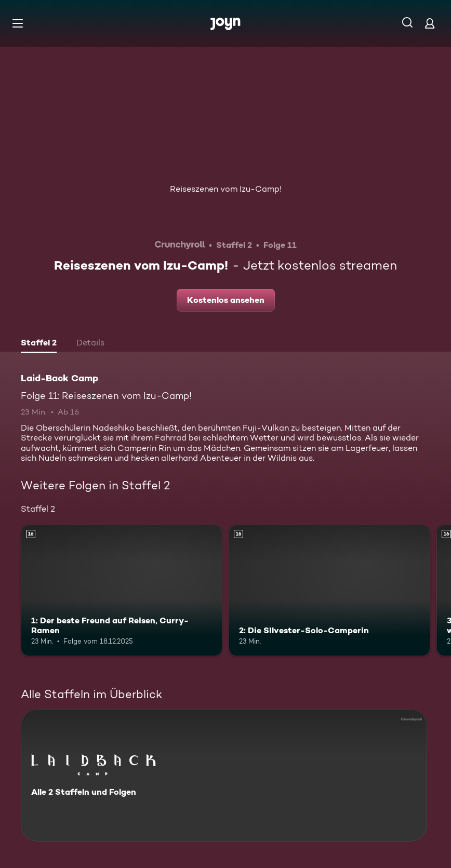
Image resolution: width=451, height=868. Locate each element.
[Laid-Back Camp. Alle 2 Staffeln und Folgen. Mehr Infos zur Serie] (224, 775)
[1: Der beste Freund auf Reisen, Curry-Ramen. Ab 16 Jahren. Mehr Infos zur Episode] (122, 590)
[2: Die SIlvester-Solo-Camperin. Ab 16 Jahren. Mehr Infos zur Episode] (329, 590)
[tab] (39, 344)
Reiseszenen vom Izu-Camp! (226, 189)
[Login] (430, 23)
